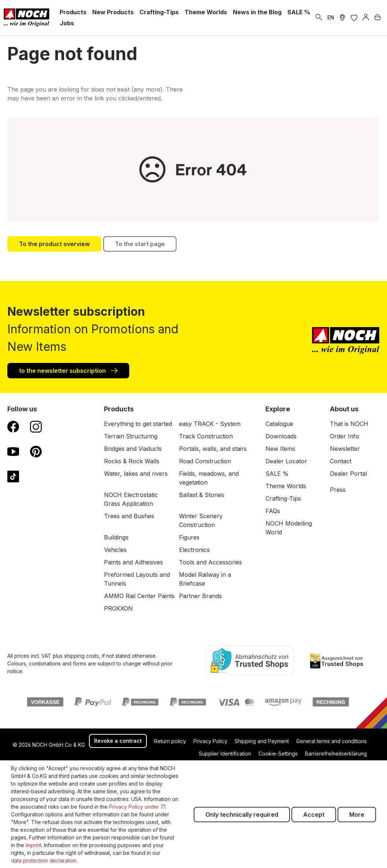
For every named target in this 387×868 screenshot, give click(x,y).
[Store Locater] (342, 18)
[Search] (319, 18)
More (357, 815)
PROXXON (118, 608)
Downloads (281, 436)
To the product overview (54, 244)
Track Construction (206, 436)
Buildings (116, 537)
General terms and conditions (332, 741)
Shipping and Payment (262, 741)
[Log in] (366, 18)
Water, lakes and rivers (136, 474)
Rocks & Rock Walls (132, 461)
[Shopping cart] (377, 18)
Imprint (34, 845)
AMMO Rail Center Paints (139, 596)
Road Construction (205, 461)
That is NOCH (349, 424)
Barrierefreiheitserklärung (336, 754)
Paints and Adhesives (133, 562)
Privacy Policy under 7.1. (138, 807)
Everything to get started (138, 424)
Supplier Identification (225, 754)
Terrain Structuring (131, 436)
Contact (341, 461)
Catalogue (279, 424)
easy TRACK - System (210, 424)
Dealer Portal (348, 474)
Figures (189, 537)
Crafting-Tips (283, 498)
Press (338, 490)
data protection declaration (44, 860)
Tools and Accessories (211, 562)
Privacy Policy (210, 741)
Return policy (170, 741)
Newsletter (345, 449)
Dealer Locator (286, 461)
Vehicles (115, 550)
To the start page (140, 244)
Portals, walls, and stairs (213, 449)
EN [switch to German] (331, 17)
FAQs (273, 511)
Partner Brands (200, 596)
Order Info (345, 436)
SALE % (277, 474)
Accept (314, 815)
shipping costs (81, 656)
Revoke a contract (118, 741)
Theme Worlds (286, 486)
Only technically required (242, 815)
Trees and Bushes (129, 516)
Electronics (194, 550)
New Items (280, 449)
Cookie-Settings (278, 754)
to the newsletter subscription (68, 370)
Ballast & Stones (202, 495)
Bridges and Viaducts (133, 449)
